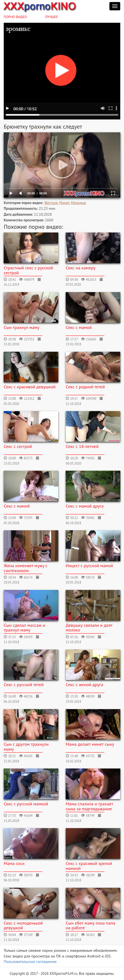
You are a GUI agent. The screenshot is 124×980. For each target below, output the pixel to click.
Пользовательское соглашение (30, 961)
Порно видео (15, 17)
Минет (64, 203)
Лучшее (52, 17)
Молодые (78, 203)
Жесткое (51, 203)
